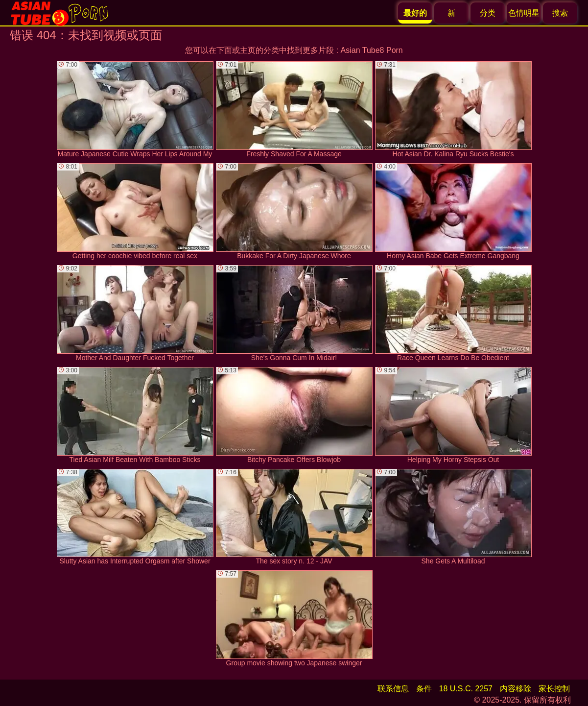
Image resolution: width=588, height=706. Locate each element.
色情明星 (524, 13)
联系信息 (393, 689)
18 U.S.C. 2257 (466, 689)
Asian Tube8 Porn (372, 50)
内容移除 (516, 689)
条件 (424, 689)
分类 (488, 13)
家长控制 (554, 689)
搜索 (560, 13)
